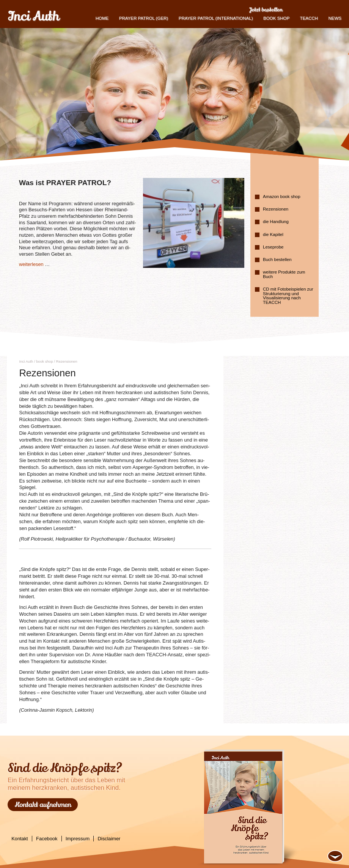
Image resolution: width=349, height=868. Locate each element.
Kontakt (20, 839)
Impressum (78, 839)
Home (102, 18)
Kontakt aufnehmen (43, 805)
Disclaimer (109, 839)
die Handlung (276, 222)
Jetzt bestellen (266, 9)
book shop (276, 18)
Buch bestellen (277, 259)
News (335, 18)
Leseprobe (273, 247)
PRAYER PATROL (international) (216, 18)
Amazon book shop (282, 197)
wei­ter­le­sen (31, 264)
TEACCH (309, 18)
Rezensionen (276, 209)
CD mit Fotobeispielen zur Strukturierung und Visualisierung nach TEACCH (288, 296)
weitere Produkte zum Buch (284, 274)
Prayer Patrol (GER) (144, 18)
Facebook (47, 839)
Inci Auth (33, 16)
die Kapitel (273, 234)
